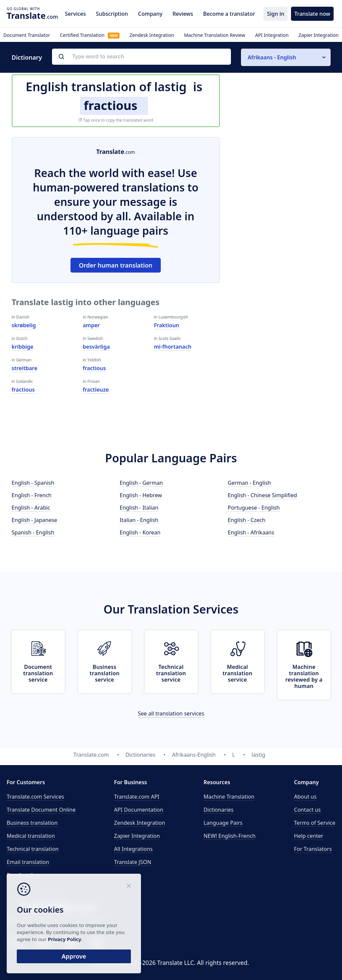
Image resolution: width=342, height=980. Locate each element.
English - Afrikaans (251, 532)
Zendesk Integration (152, 35)
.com (32, 15)
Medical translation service (237, 673)
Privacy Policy (65, 939)
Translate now (312, 14)
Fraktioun (167, 325)
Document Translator (27, 35)
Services (75, 14)
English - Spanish (33, 483)
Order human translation (116, 265)
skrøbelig (24, 325)
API (137, 797)
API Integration (272, 35)
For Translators (313, 849)
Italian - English (139, 520)
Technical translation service (171, 673)
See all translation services (171, 713)
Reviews (183, 14)
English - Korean (140, 532)
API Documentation (139, 810)
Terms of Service (315, 823)
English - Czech (247, 520)
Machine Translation (229, 797)
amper (91, 325)
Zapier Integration (319, 35)
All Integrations (133, 849)
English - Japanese (35, 520)
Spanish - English (33, 532)
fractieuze (96, 390)
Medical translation (31, 836)
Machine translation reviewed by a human (304, 677)
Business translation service (105, 673)
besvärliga (96, 347)
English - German (141, 483)
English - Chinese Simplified (262, 495)
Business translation (32, 823)
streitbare (25, 368)
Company (150, 14)
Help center (309, 836)
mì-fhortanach (173, 347)
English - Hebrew (141, 495)
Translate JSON (133, 862)
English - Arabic (31, 508)
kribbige (23, 347)
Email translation (28, 862)
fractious (23, 390)
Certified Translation (90, 35)
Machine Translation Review (214, 35)
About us (305, 797)
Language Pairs (223, 823)
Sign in (276, 14)
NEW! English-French (229, 836)
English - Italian (139, 508)
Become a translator (229, 14)
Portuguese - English (254, 508)
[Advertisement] (280, 179)
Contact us (307, 810)
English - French (32, 495)
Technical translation (33, 849)
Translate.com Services (35, 797)
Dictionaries (218, 810)
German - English (250, 483)
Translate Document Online (41, 810)
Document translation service (38, 673)
